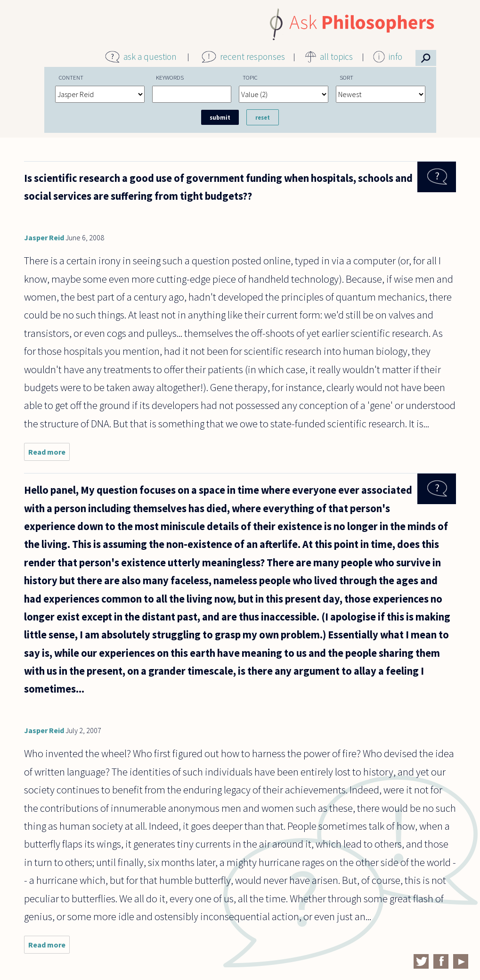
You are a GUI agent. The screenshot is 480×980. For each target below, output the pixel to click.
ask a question (150, 57)
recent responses (252, 57)
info (395, 57)
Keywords (170, 77)
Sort (346, 77)
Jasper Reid (44, 237)
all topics (336, 57)
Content (71, 77)
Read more (49, 454)
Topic (250, 77)
